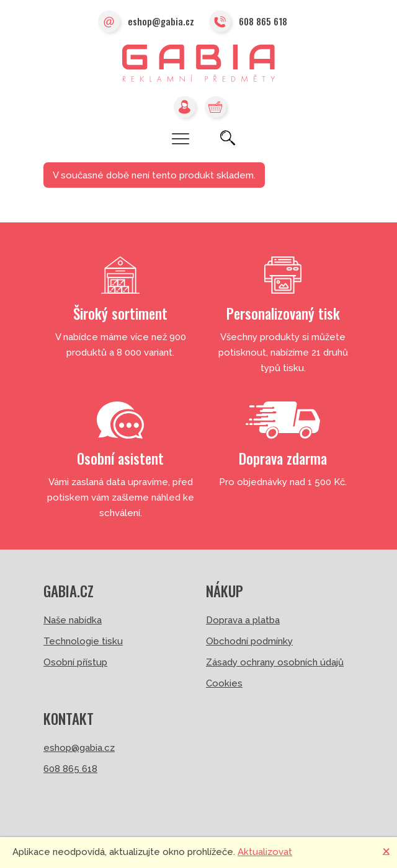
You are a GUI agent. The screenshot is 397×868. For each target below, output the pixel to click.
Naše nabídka (73, 620)
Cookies (224, 683)
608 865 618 (248, 22)
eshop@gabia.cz (146, 22)
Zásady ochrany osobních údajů (275, 662)
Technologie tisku (83, 641)
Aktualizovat (265, 852)
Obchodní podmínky (249, 641)
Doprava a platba (243, 620)
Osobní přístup (75, 662)
